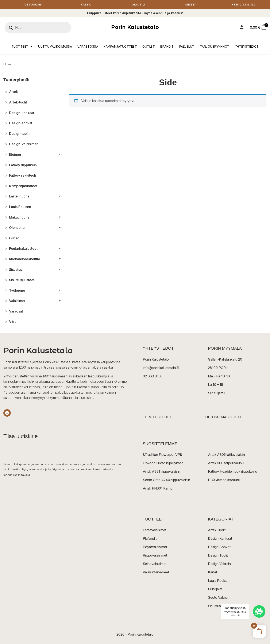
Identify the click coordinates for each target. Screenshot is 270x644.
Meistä (191, 5)
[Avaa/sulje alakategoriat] (60, 155)
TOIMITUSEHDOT (157, 417)
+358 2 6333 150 (244, 5)
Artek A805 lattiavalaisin (226, 455)
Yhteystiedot (247, 47)
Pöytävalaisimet (155, 547)
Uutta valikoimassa (55, 47)
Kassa (86, 5)
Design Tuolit (218, 555)
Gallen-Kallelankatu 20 (225, 360)
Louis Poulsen (219, 581)
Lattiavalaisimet (155, 530)
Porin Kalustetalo (135, 28)
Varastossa (88, 47)
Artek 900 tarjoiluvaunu (226, 463)
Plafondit (150, 539)
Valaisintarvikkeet (156, 572)
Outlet (149, 47)
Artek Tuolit (217, 530)
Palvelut (187, 47)
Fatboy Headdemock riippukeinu (233, 472)
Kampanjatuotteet (120, 47)
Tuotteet (22, 47)
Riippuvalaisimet (155, 555)
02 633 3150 (153, 376)
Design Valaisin (219, 564)
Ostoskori (33, 5)
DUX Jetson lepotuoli (224, 480)
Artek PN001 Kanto (158, 488)
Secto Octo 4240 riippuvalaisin (166, 480)
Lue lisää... (87, 398)
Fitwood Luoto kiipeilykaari (163, 463)
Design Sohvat (219, 547)
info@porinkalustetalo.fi (161, 368)
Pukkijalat (215, 589)
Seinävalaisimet (155, 564)
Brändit (167, 47)
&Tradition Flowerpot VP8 (162, 455)
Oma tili (138, 5)
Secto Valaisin (219, 598)
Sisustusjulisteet (220, 606)
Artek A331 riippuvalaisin (161, 472)
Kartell (213, 572)
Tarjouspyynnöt (215, 47)
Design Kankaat (220, 539)
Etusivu (8, 64)
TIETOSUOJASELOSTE (223, 417)
